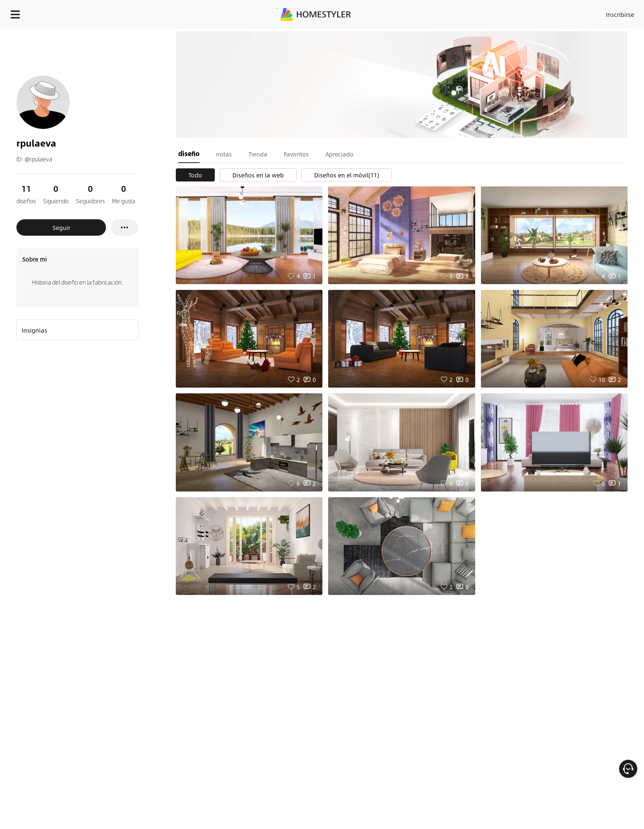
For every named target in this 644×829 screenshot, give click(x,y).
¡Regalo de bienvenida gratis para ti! (452, 34)
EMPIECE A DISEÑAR (600, 12)
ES (546, 12)
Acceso (484, 12)
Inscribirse (516, 12)
